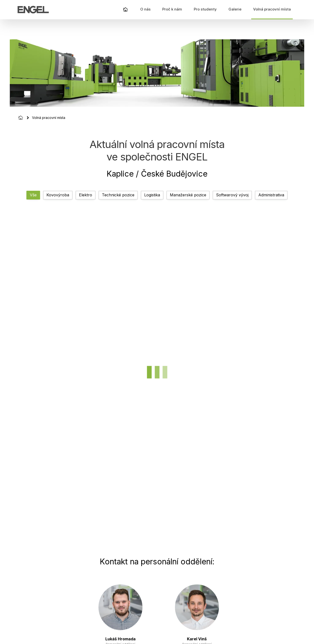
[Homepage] (21, 118)
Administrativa (271, 195)
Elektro (86, 195)
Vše (33, 195)
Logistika (152, 195)
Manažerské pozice (188, 195)
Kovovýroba (58, 195)
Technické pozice (118, 195)
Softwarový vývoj (232, 195)
